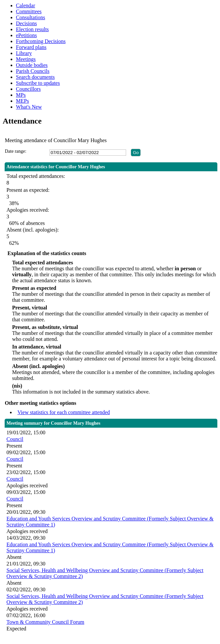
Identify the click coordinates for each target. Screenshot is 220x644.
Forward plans (31, 47)
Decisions (26, 23)
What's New (29, 107)
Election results (32, 29)
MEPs (22, 101)
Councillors (28, 89)
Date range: (15, 151)
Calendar (26, 5)
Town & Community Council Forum (45, 622)
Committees (29, 11)
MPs (21, 95)
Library (24, 53)
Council (15, 439)
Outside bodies (32, 65)
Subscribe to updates (38, 83)
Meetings (26, 59)
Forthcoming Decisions (41, 41)
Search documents (35, 77)
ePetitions (26, 35)
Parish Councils (33, 71)
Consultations (31, 17)
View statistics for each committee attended (64, 412)
